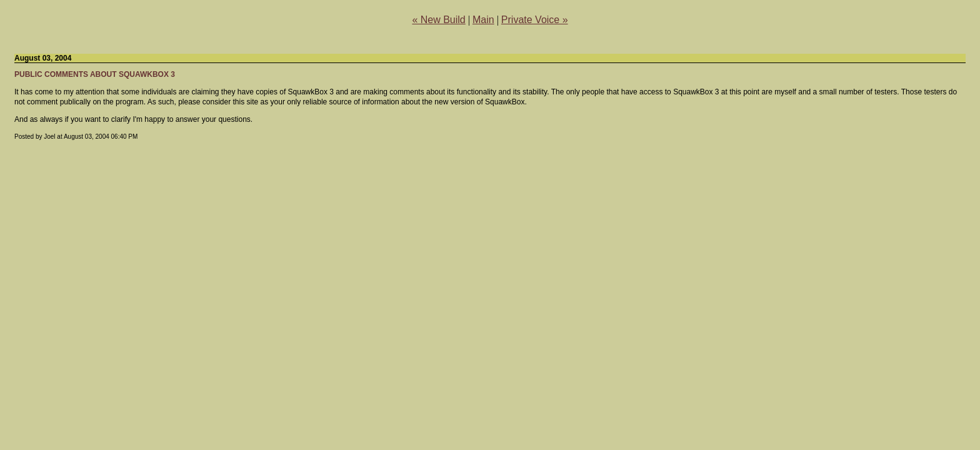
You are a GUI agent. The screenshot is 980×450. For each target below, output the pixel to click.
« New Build (438, 20)
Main (483, 20)
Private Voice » (535, 20)
